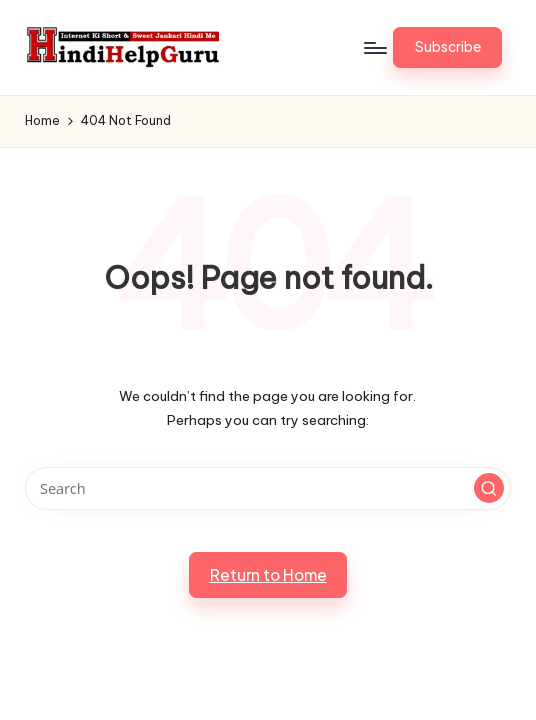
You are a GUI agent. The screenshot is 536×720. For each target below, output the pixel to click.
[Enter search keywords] (267, 488)
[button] (447, 47)
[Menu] (374, 48)
